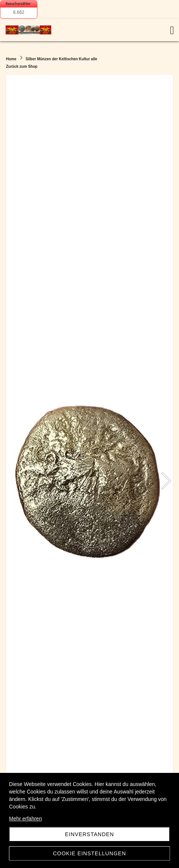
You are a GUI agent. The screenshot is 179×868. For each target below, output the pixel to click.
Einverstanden (90, 834)
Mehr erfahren (25, 819)
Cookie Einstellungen (89, 853)
